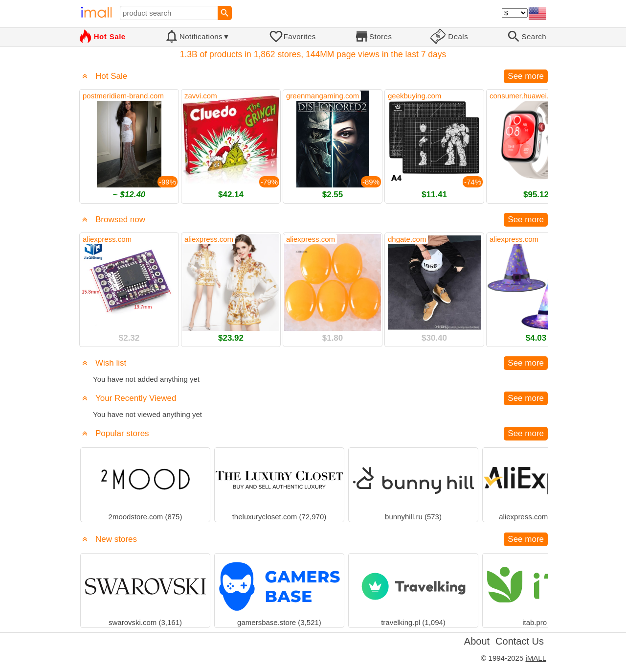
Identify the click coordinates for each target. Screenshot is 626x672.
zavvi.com (201, 96)
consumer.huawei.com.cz (531, 96)
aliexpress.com (107, 239)
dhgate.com (407, 239)
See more (526, 76)
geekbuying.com (414, 96)
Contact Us (520, 641)
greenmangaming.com (323, 96)
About (477, 641)
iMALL (536, 658)
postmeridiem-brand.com (123, 96)
